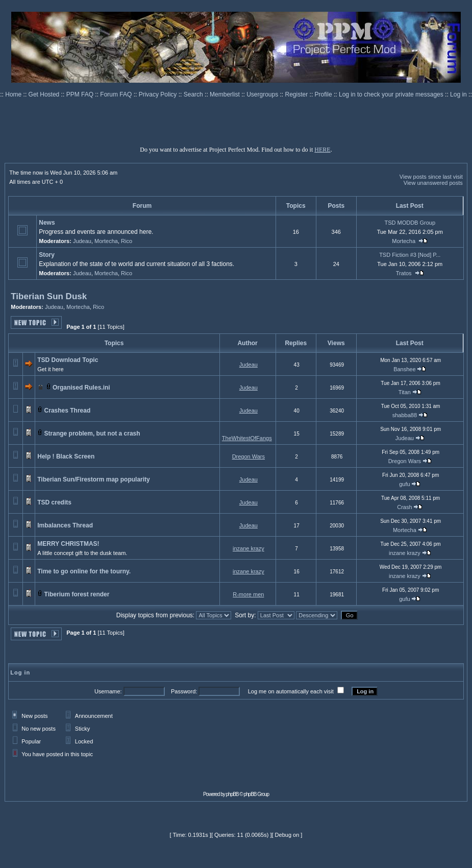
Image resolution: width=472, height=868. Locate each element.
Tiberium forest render (77, 594)
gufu (404, 484)
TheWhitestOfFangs (247, 438)
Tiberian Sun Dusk (49, 296)
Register (297, 94)
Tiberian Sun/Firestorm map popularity (93, 479)
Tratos (404, 273)
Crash (404, 507)
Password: (184, 691)
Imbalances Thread (65, 525)
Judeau (82, 241)
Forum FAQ (117, 94)
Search (194, 94)
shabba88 (405, 415)
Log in (458, 94)
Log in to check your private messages (392, 94)
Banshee (404, 369)
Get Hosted (45, 94)
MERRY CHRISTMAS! (68, 544)
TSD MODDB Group (410, 223)
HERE (322, 150)
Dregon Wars (249, 456)
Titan (405, 392)
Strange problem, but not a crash (92, 433)
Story (47, 255)
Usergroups (263, 94)
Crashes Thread (68, 411)
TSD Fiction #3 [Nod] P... (410, 255)
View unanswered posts (433, 183)
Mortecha (106, 241)
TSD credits (54, 502)
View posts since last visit (431, 177)
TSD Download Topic (68, 360)
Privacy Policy (159, 94)
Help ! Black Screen (66, 456)
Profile (324, 94)
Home (14, 94)
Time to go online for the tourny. (84, 571)
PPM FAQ (81, 94)
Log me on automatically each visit (291, 691)
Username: (108, 691)
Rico (127, 241)
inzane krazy (249, 548)
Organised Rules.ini (81, 388)
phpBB (232, 794)
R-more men (248, 594)
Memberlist (226, 94)
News (47, 223)
